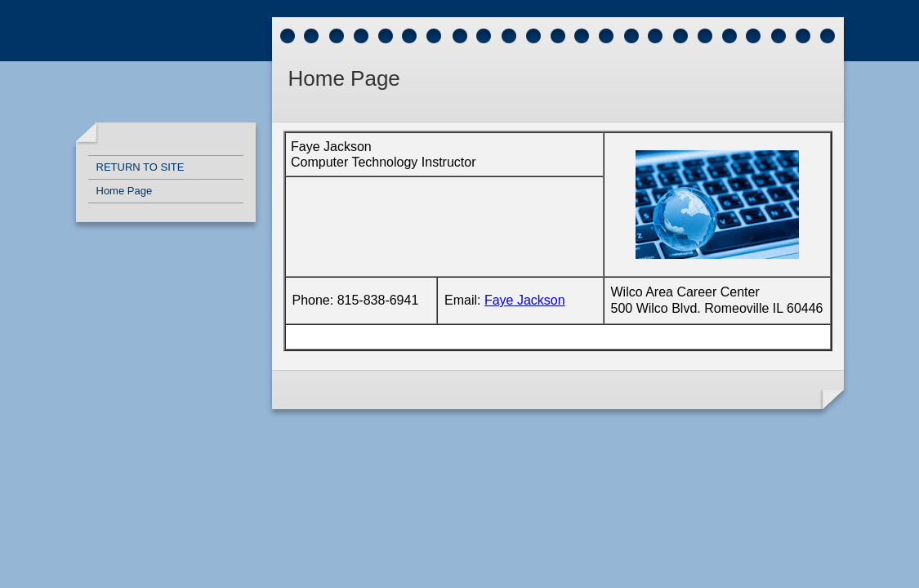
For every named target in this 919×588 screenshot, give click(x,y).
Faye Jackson (525, 300)
